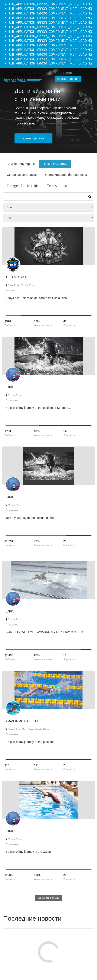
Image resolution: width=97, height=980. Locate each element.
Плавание (12, 400)
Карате (10, 290)
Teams (52, 186)
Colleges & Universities (24, 186)
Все (67, 186)
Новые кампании (55, 164)
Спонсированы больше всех (66, 175)
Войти (67, 73)
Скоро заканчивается (23, 175)
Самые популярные (21, 164)
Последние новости (32, 918)
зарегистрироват (68, 79)
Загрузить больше (48, 898)
